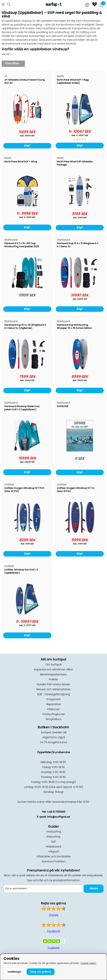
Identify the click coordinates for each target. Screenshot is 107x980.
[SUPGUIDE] (80, 451)
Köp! (80, 145)
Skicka (94, 889)
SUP (53, 842)
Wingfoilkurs (53, 719)
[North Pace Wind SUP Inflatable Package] (80, 206)
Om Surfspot (54, 665)
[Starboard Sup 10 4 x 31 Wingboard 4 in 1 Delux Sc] (80, 287)
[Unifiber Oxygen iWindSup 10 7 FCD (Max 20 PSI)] (27, 532)
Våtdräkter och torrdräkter (54, 857)
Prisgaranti (54, 699)
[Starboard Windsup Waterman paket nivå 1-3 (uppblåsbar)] (27, 450)
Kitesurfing (53, 837)
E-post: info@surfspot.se (53, 817)
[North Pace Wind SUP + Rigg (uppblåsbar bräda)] (80, 124)
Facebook (54, 931)
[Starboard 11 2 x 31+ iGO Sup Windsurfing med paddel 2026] (27, 287)
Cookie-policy (88, 963)
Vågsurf (54, 852)
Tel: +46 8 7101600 (54, 812)
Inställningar (14, 972)
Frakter (53, 679)
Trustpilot (53, 948)
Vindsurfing (54, 832)
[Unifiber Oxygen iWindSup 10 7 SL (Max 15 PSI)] (80, 532)
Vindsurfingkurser (54, 714)
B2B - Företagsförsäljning (54, 694)
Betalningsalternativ (53, 675)
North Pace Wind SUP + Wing (21, 162)
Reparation (54, 704)
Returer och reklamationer (53, 689)
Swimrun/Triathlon (54, 862)
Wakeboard (53, 847)
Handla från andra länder (53, 684)
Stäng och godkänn (41, 972)
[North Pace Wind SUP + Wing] (27, 206)
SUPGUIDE (62, 406)
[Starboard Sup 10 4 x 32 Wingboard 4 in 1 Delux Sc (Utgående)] (27, 369)
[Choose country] (87, 5)
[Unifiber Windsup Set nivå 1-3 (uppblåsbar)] (27, 614)
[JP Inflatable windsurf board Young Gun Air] (27, 124)
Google (54, 915)
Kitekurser (53, 709)
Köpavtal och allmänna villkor (53, 670)
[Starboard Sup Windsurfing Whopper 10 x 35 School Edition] (80, 369)
